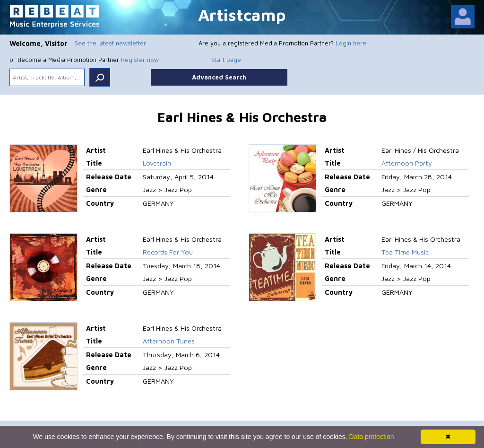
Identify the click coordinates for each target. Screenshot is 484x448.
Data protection (372, 437)
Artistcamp (242, 14)
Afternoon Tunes (169, 341)
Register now (140, 60)
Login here (351, 43)
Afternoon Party (407, 163)
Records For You (168, 252)
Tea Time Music (405, 252)
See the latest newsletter (110, 43)
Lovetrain (157, 163)
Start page (226, 60)
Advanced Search (219, 77)
